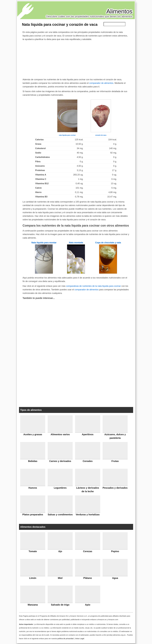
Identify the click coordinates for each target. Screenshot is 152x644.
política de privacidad (65, 639)
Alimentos (119, 11)
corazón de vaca (101, 135)
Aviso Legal (80, 639)
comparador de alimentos (101, 83)
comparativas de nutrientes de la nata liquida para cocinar (93, 286)
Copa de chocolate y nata (108, 243)
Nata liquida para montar (44, 243)
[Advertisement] (76, 59)
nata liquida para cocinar (67, 135)
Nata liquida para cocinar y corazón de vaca (60, 24)
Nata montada (76, 243)
